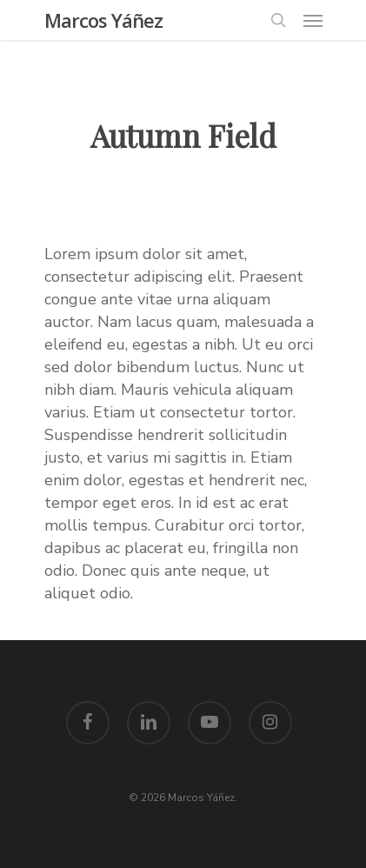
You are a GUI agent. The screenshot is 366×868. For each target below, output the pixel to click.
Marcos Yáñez (103, 20)
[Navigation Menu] (313, 20)
